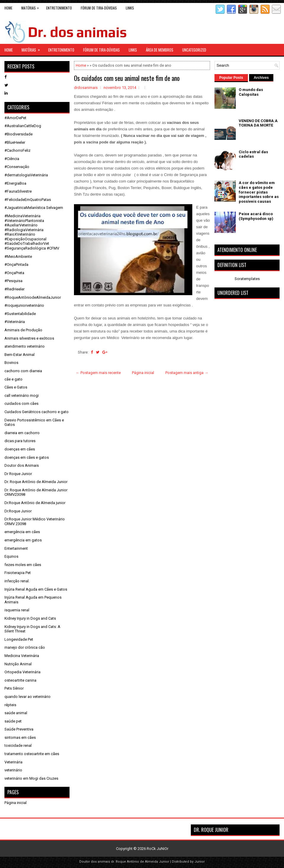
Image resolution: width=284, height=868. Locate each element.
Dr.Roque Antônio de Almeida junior (35, 503)
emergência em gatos (23, 540)
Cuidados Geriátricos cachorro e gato (37, 412)
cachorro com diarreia (23, 371)
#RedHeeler (14, 289)
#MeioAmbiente (18, 256)
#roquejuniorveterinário (24, 305)
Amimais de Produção (23, 330)
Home (8, 8)
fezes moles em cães (23, 565)
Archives (261, 78)
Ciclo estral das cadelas (253, 154)
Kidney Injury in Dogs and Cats (30, 618)
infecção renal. (17, 581)
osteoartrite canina (20, 680)
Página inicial (143, 373)
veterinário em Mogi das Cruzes (31, 778)
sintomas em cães (20, 737)
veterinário (13, 770)
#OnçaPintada (16, 264)
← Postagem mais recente (98, 373)
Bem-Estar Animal (20, 355)
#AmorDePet (15, 118)
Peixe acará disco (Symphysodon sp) (256, 216)
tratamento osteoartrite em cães (32, 754)
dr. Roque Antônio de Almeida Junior (140, 862)
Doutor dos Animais (22, 465)
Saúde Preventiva (19, 729)
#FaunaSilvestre (18, 191)
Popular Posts (231, 78)
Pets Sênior (14, 688)
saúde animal (16, 713)
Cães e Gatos (16, 387)
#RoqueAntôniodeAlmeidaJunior (33, 297)
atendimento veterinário (25, 346)
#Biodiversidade (18, 134)
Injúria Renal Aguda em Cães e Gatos (36, 589)
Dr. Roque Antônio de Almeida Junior (36, 482)
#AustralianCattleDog (23, 126)
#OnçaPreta (14, 273)
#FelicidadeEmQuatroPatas (28, 200)
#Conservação (17, 167)
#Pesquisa (13, 281)
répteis (10, 705)
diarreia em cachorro (22, 433)
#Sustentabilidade (20, 314)
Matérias (32, 7)
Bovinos (11, 363)
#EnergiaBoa (15, 183)
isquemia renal (17, 610)
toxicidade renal (18, 745)
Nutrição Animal (18, 664)
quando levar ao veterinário (28, 697)
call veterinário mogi (22, 395)
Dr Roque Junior (18, 474)
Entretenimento (59, 8)
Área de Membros (160, 50)
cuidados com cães (21, 403)
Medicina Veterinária (22, 656)
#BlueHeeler (15, 142)
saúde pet (13, 721)
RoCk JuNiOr (158, 849)
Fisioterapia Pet (18, 573)
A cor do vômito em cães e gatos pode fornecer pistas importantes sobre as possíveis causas (259, 192)
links (130, 8)
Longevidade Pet (19, 639)
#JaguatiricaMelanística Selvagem (34, 208)
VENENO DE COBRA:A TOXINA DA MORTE (258, 123)
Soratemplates (247, 279)
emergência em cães (22, 532)
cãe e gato (13, 379)
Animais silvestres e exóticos (29, 338)
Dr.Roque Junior (18, 511)
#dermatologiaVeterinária (26, 175)
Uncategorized (194, 50)
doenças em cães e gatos (27, 457)
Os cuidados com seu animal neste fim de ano (127, 78)
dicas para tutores (20, 441)
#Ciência (12, 159)
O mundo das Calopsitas (251, 92)
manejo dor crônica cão (25, 647)
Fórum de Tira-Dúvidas (99, 8)
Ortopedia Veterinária (22, 672)
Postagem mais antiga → (187, 373)
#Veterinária (15, 322)
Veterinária (13, 762)
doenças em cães (20, 449)
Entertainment (16, 548)
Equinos (11, 556)
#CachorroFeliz (17, 150)
